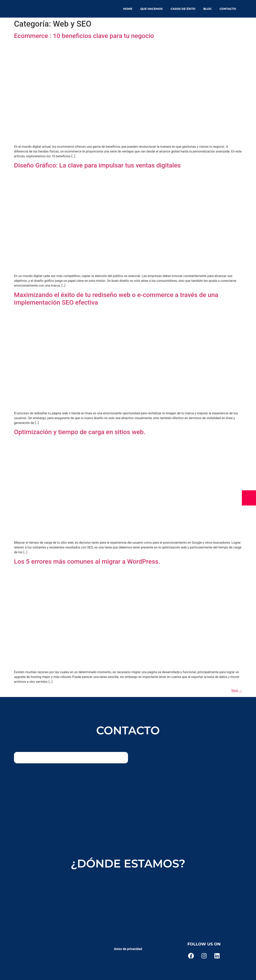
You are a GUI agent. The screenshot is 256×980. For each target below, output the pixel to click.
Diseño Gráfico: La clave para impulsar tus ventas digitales (97, 165)
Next (237, 690)
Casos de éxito (183, 9)
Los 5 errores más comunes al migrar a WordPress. (87, 561)
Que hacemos (152, 9)
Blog (207, 9)
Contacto (228, 9)
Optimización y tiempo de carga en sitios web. (80, 432)
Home (128, 9)
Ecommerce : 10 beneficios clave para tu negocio (84, 36)
